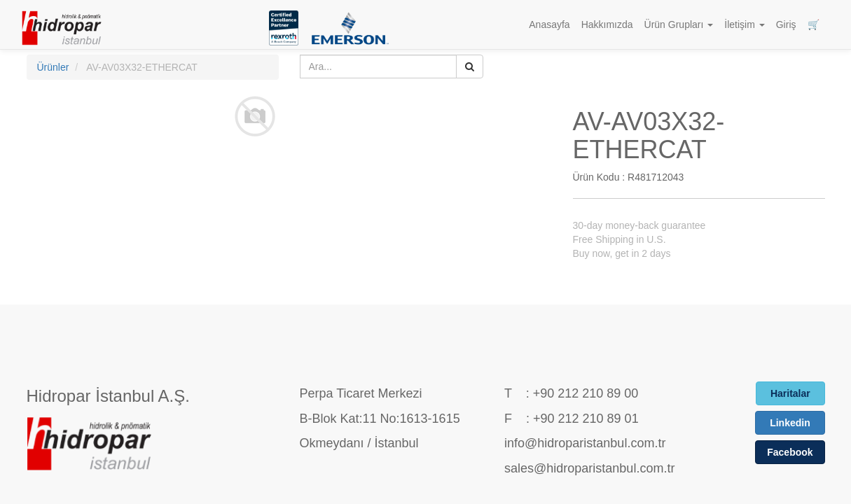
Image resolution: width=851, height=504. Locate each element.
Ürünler (53, 67)
